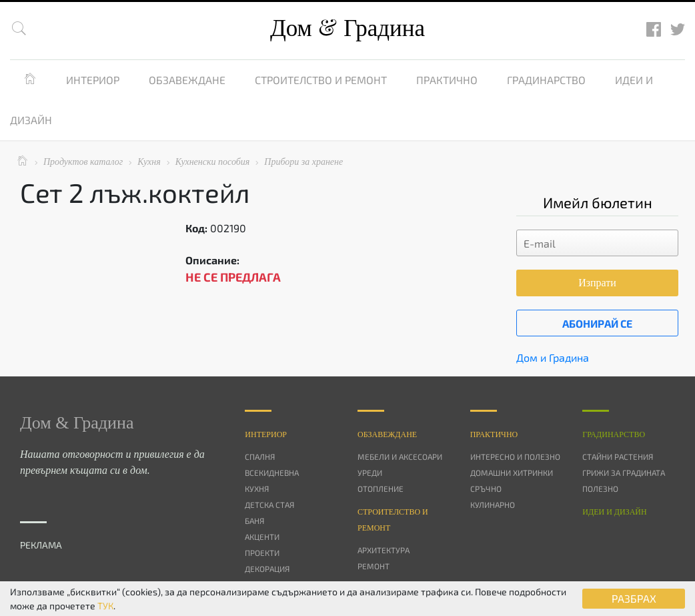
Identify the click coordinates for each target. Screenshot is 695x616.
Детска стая (269, 505)
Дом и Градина (553, 357)
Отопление (381, 489)
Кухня (257, 489)
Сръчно (486, 489)
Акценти (262, 537)
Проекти (262, 553)
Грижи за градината (624, 473)
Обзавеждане (187, 80)
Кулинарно (493, 505)
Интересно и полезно (515, 456)
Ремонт (374, 566)
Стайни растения (618, 456)
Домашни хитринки (512, 473)
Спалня (260, 456)
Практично (447, 80)
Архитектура (384, 550)
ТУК (105, 606)
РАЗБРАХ (634, 598)
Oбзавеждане (387, 434)
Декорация (267, 569)
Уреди (370, 473)
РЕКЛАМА (41, 545)
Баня (254, 521)
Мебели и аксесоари (400, 456)
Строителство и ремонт (321, 80)
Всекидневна (272, 473)
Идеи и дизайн (614, 512)
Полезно (600, 489)
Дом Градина (347, 28)
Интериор (93, 80)
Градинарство (546, 80)
